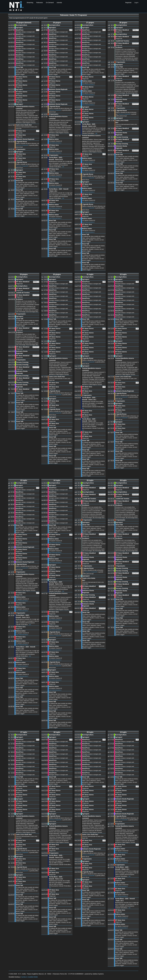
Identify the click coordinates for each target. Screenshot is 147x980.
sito (63, 167)
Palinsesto (40, 3)
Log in (136, 3)
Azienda (59, 3)
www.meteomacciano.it (55, 143)
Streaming (30, 3)
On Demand (50, 3)
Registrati (128, 3)
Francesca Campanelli (22, 145)
